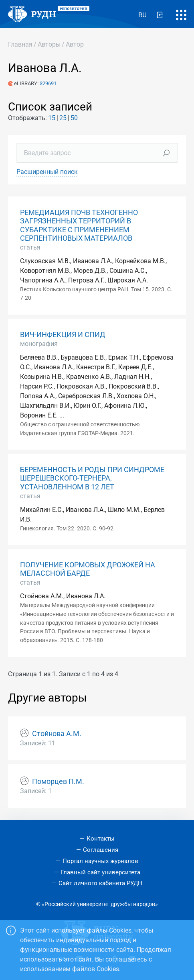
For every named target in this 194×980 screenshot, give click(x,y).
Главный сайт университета (101, 872)
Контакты (101, 839)
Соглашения (101, 850)
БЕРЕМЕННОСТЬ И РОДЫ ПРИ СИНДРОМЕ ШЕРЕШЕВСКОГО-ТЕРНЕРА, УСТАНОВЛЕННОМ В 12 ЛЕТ (92, 478)
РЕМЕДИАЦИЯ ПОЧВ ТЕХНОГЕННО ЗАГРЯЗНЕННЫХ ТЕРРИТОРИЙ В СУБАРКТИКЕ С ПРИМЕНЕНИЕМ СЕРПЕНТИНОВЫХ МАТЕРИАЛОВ (79, 225)
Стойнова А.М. (57, 734)
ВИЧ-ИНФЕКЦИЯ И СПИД (63, 335)
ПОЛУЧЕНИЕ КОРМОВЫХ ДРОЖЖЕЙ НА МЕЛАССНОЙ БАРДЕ (88, 569)
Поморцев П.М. (58, 782)
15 (52, 118)
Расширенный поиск (47, 172)
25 (63, 118)
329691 (48, 83)
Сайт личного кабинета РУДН (100, 883)
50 (74, 118)
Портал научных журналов (100, 861)
